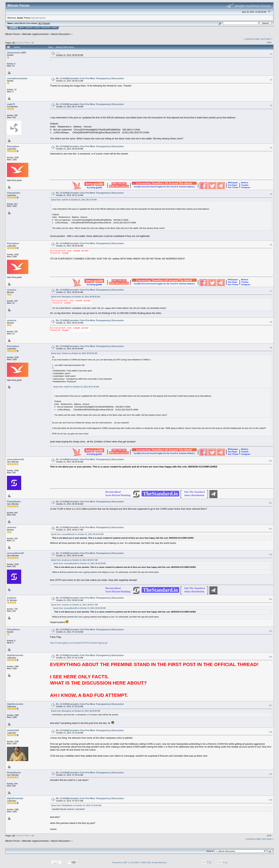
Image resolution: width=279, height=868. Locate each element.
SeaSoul (11, 598)
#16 (270, 657)
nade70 (11, 104)
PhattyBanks (14, 502)
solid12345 (13, 730)
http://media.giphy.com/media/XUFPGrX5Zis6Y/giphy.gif (79, 643)
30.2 (40, 23)
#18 (270, 732)
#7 (271, 291)
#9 (271, 348)
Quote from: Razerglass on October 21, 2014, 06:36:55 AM (75, 297)
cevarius (12, 290)
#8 (271, 322)
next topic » (267, 39)
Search (29, 28)
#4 (271, 148)
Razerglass (13, 146)
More (54, 28)
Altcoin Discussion (60, 34)
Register (46, 28)
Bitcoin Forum (12, 34)
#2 (271, 80)
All (32, 43)
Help (22, 28)
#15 (270, 631)
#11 (270, 503)
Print (269, 42)
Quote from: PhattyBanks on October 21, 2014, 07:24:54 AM (76, 805)
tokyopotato (14, 193)
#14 (270, 599)
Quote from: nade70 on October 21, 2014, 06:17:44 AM (74, 200)
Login (37, 28)
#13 (270, 554)
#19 (270, 774)
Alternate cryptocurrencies (35, 34)
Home (13, 28)
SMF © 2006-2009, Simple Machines (151, 862)
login (33, 18)
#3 (271, 106)
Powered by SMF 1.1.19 (123, 862)
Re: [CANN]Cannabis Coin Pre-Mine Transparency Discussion (90, 78)
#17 (270, 705)
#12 (270, 529)
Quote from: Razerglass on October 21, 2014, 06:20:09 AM (75, 711)
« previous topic (252, 39)
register (42, 18)
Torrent (46, 23)
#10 (270, 461)
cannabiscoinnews (17, 78)
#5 (271, 194)
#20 (270, 800)
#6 (271, 245)
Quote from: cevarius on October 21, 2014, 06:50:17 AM (74, 560)
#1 (271, 54)
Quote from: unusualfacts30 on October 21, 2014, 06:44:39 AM (77, 534)
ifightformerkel (15, 655)
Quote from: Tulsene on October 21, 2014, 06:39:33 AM (74, 353)
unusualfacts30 (15, 459)
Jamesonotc (14, 53)
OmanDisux (13, 629)
